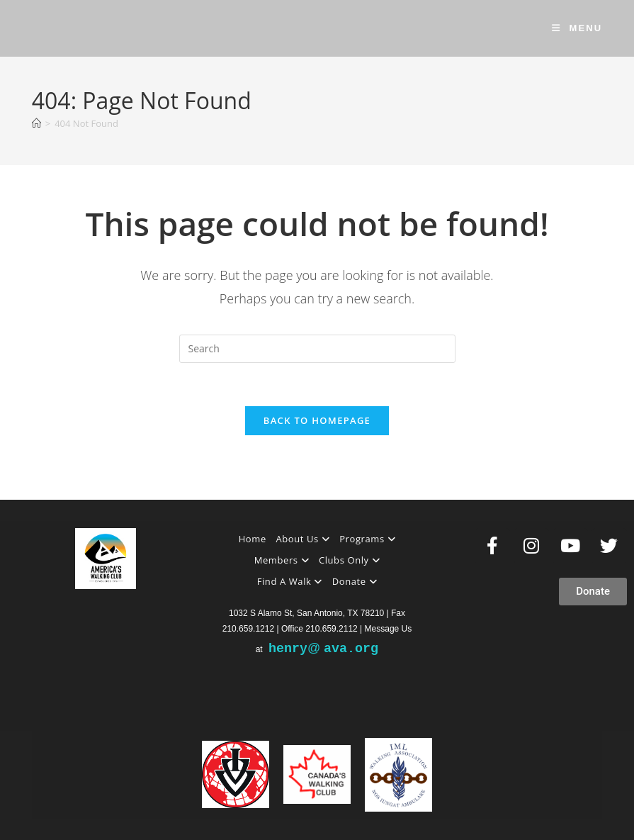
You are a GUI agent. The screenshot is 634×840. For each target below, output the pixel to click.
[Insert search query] (317, 349)
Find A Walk (290, 581)
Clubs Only (349, 560)
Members (282, 560)
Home (253, 539)
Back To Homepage (317, 420)
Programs (367, 539)
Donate (355, 581)
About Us (302, 539)
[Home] (36, 123)
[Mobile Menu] (577, 28)
